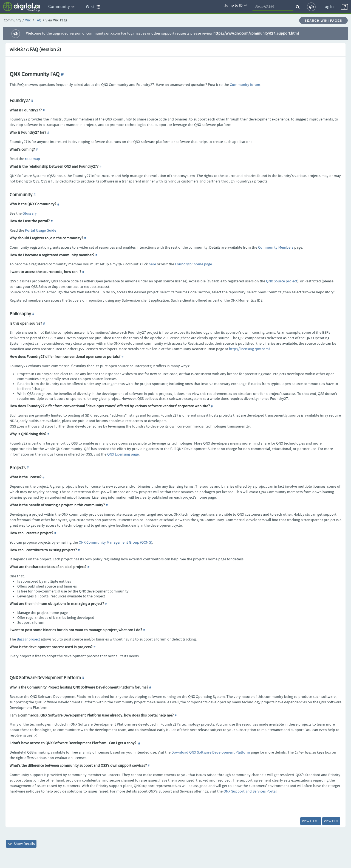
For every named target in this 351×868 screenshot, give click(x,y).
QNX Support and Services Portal (250, 791)
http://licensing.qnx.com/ (250, 349)
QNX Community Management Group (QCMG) (115, 543)
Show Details (21, 844)
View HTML (311, 821)
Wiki (28, 20)
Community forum (245, 85)
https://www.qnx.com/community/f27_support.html (256, 33)
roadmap (32, 159)
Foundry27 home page (193, 264)
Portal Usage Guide (41, 231)
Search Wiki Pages (323, 21)
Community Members (276, 248)
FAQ (38, 20)
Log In (328, 7)
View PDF (331, 821)
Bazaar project (28, 639)
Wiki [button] (93, 7)
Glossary (30, 214)
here (152, 264)
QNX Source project (282, 281)
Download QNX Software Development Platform (211, 752)
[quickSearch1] (273, 7)
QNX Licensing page (123, 454)
